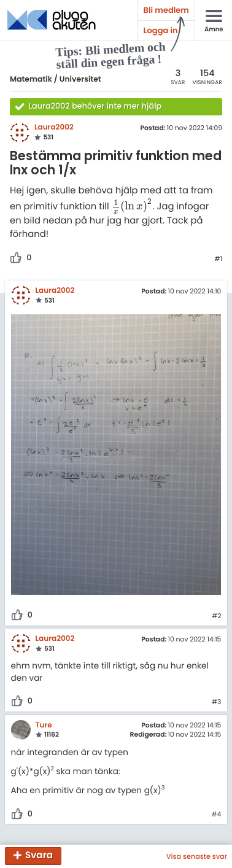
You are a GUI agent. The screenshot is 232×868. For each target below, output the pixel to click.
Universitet (80, 79)
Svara (39, 856)
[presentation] (132, 207)
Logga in (161, 30)
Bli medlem (166, 10)
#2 (216, 616)
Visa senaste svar (197, 856)
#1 (218, 259)
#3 (216, 702)
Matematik (31, 79)
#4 (217, 815)
